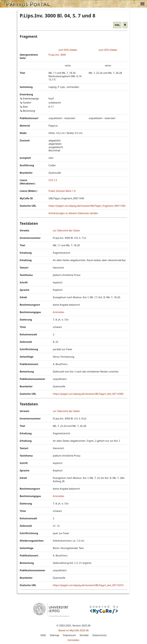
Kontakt (84, 635)
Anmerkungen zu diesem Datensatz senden (73, 213)
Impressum (69, 635)
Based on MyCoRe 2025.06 (74, 630)
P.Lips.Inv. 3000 (57, 55)
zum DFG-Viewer (68, 50)
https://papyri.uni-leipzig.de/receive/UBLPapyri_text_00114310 (88, 585)
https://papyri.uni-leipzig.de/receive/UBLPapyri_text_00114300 (88, 394)
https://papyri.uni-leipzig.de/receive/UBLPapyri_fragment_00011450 (87, 206)
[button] (28, 4)
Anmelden (74, 640)
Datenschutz (99, 635)
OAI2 (43, 635)
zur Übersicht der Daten (66, 230)
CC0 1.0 (53, 180)
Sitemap (55, 635)
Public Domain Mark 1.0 (62, 191)
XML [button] (117, 25)
